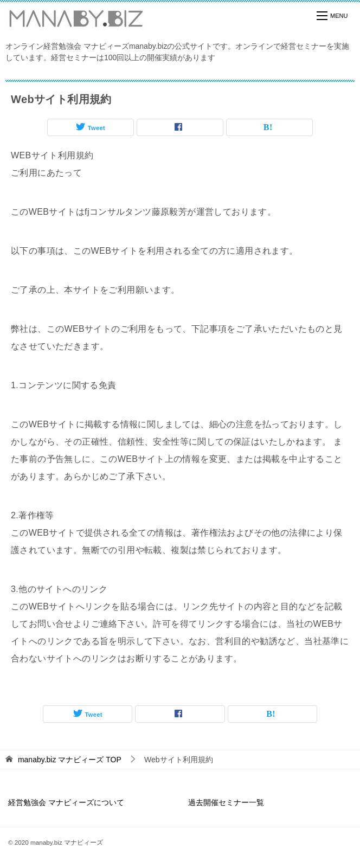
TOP (70, 760)
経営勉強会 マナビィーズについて (66, 802)
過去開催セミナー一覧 (226, 802)
